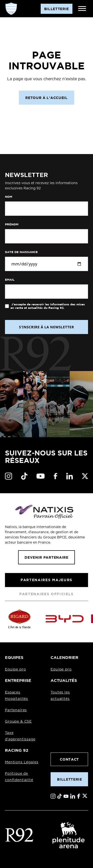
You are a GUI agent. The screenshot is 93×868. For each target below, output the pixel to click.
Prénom (12, 224)
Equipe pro (15, 670)
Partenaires (16, 710)
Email (10, 280)
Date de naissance (21, 252)
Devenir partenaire (46, 557)
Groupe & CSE (18, 722)
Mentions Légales (22, 762)
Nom (9, 197)
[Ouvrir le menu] (82, 9)
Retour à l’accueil (46, 98)
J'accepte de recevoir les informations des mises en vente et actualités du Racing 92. (48, 306)
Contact (69, 759)
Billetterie (69, 779)
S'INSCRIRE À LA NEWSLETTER (46, 327)
